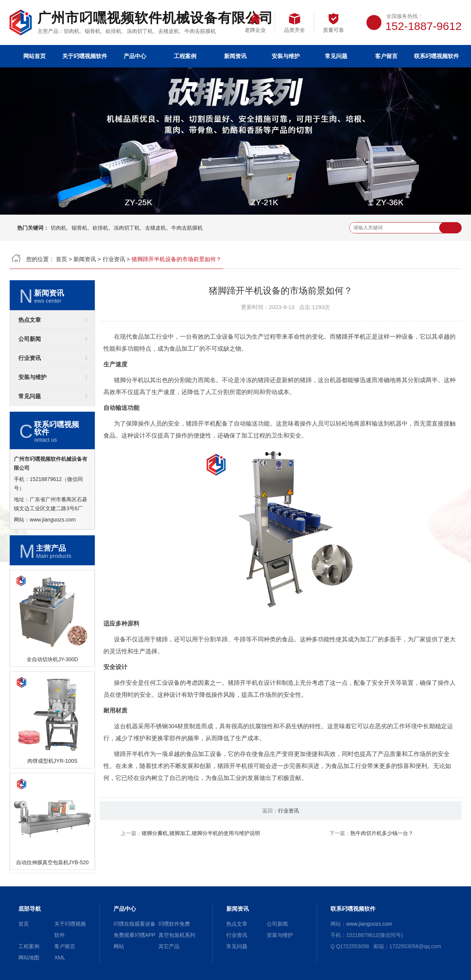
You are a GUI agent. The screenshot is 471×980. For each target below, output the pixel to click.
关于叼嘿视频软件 (85, 56)
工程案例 (185, 56)
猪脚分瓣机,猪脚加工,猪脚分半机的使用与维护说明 (201, 833)
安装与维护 (286, 56)
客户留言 (386, 56)
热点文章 (30, 320)
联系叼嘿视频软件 (437, 56)
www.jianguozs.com (53, 520)
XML (60, 958)
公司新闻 (30, 339)
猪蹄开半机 (351, 337)
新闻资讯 (235, 56)
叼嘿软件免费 (174, 924)
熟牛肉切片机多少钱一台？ (382, 833)
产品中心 (135, 56)
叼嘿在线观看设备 (135, 924)
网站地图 (29, 958)
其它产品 (169, 946)
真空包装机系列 (177, 935)
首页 (61, 259)
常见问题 (336, 56)
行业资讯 (114, 259)
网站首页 (34, 56)
